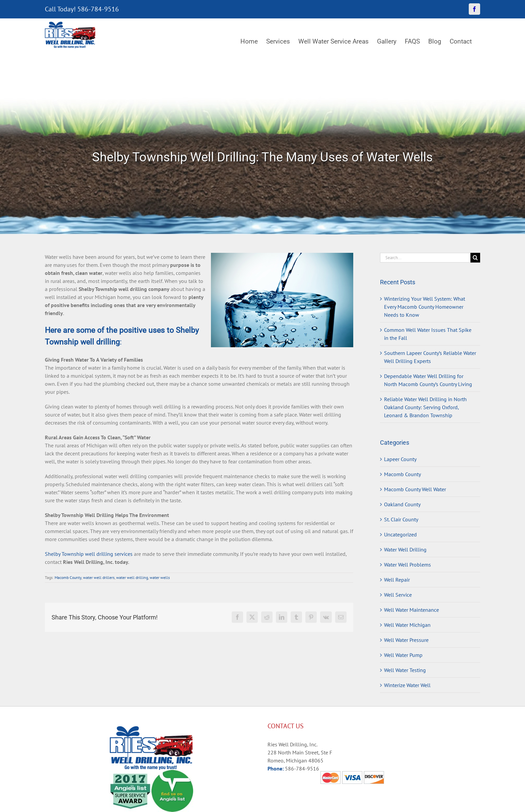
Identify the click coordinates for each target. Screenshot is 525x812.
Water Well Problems (407, 565)
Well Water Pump (403, 655)
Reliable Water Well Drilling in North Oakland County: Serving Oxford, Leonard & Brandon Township (425, 407)
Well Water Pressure (406, 640)
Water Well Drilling (405, 549)
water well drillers (99, 577)
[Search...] (425, 258)
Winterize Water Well (407, 685)
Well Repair (397, 580)
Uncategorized (400, 534)
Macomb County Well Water (415, 489)
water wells (160, 577)
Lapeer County (400, 459)
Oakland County (402, 504)
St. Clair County (401, 519)
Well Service (398, 595)
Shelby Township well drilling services (89, 554)
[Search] (475, 258)
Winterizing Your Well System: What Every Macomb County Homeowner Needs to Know (425, 307)
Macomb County (68, 577)
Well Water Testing (405, 670)
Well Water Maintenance (411, 610)
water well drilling (132, 577)
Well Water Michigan (407, 625)
